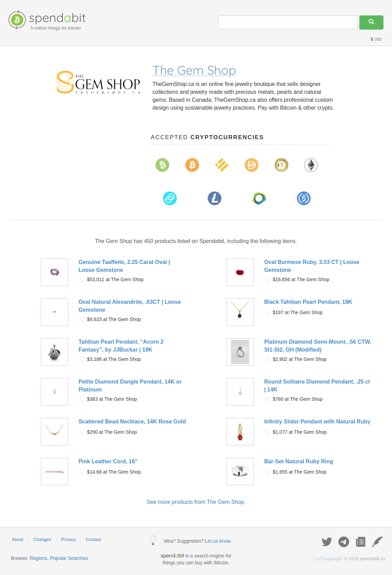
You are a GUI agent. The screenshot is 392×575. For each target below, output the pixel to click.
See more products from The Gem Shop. (196, 502)
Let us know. (218, 541)
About (18, 539)
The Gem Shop (194, 70)
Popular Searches (69, 558)
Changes (42, 539)
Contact (94, 539)
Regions (38, 558)
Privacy (68, 539)
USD (376, 39)
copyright (328, 559)
